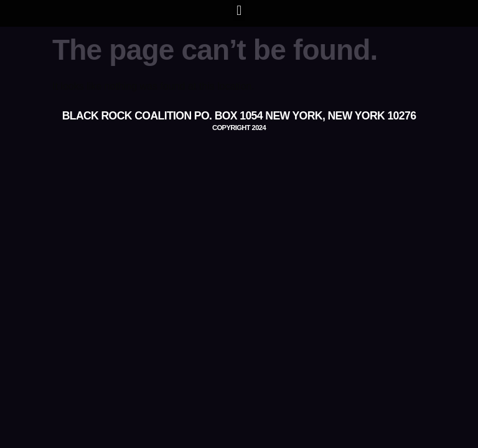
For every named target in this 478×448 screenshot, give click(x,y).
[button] (239, 10)
